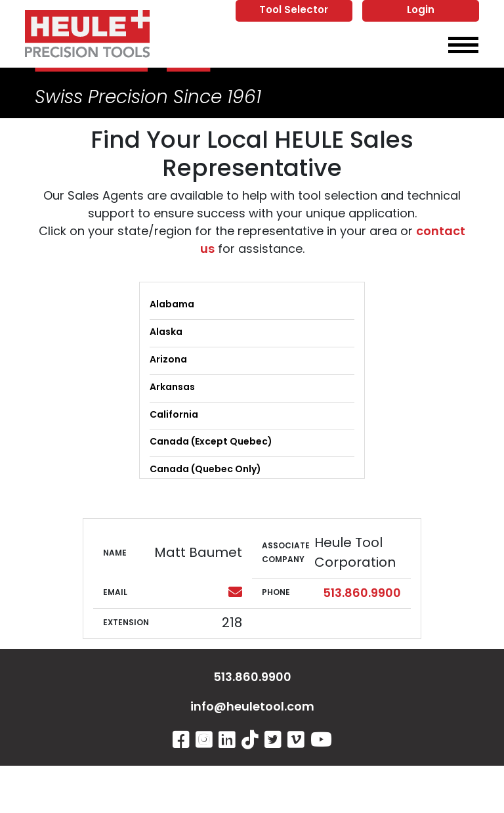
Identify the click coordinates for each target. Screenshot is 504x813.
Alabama (172, 305)
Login (421, 11)
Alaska (166, 333)
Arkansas (172, 388)
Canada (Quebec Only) (205, 470)
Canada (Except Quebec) (211, 442)
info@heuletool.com (252, 708)
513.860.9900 (362, 594)
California (174, 415)
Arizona (168, 360)
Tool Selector (294, 11)
